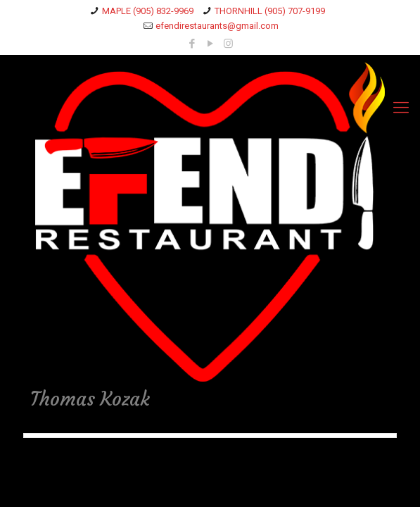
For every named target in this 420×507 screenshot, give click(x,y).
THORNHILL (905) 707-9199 (270, 11)
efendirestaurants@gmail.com (217, 26)
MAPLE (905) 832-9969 (148, 11)
